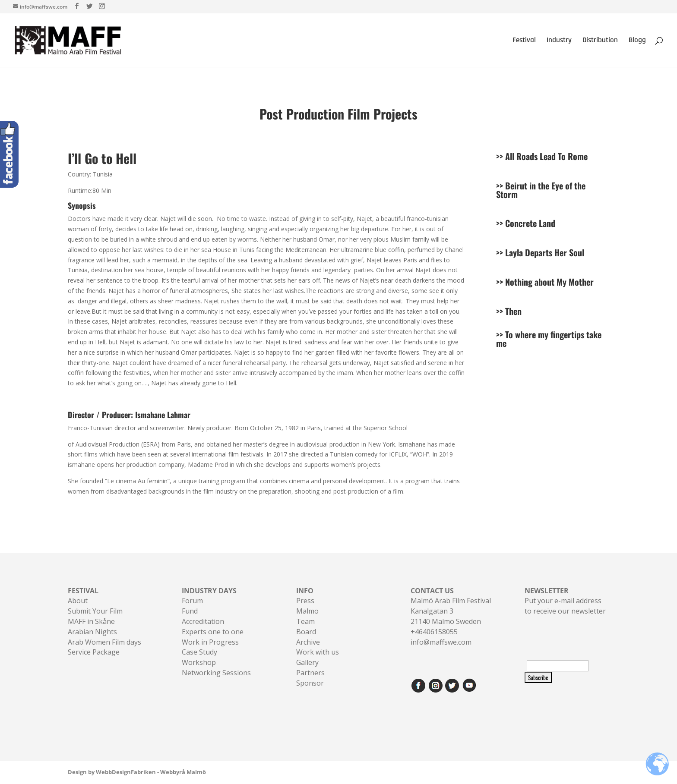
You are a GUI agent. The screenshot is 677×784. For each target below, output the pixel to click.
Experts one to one (213, 632)
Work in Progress (210, 642)
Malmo (307, 611)
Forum (192, 601)
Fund (190, 611)
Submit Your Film (95, 611)
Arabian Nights (92, 632)
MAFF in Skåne (91, 621)
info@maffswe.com (441, 642)
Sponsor (310, 683)
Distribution (600, 41)
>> (501, 186)
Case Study (199, 652)
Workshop (199, 662)
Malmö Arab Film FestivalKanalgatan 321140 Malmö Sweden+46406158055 (451, 611)
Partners (310, 673)
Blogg (637, 41)
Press (305, 601)
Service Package (94, 652)
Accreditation (203, 621)
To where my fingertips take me (549, 339)
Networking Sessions (216, 673)
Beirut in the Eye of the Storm (541, 190)
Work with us (318, 652)
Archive (308, 642)
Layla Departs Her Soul (545, 252)
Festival (524, 41)
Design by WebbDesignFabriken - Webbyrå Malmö (137, 772)
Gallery (307, 662)
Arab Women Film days (104, 642)
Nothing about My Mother (549, 282)
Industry (559, 41)
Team (305, 621)
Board (306, 632)
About (78, 601)
